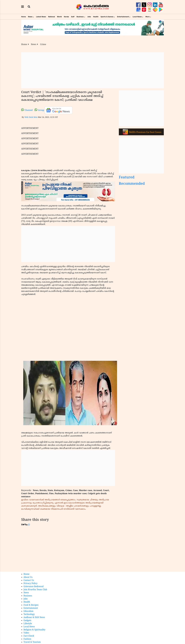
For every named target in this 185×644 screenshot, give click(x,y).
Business (80, 17)
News (30, 17)
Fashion (27, 639)
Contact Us (29, 580)
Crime (43, 45)
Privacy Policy (30, 584)
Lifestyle (28, 624)
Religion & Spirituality (34, 630)
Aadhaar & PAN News (34, 617)
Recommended (132, 184)
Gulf (73, 17)
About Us (28, 577)
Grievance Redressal (34, 587)
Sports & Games (107, 17)
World (59, 17)
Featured (127, 178)
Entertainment (123, 17)
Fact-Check (29, 636)
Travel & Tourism (32, 642)
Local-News (137, 17)
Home (24, 17)
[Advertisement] (92, 70)
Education (28, 611)
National (52, 17)
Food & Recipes (31, 605)
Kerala (66, 17)
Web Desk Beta (31, 117)
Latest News (41, 17)
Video (26, 633)
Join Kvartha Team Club (35, 590)
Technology (29, 614)
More (147, 17)
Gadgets (27, 621)
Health (96, 17)
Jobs (89, 17)
